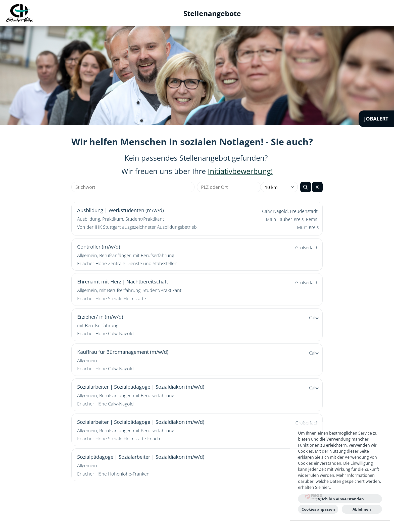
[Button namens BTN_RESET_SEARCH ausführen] (317, 187)
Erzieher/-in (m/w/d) (100, 317)
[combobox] (279, 187)
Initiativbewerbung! (240, 171)
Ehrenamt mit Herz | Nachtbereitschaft (123, 282)
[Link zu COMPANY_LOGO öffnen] (20, 13)
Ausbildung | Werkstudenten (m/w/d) (120, 210)
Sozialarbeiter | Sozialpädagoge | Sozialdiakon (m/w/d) (141, 387)
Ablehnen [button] (362, 509)
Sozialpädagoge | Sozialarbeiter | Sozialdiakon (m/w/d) (141, 457)
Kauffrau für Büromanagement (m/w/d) (123, 352)
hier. (326, 487)
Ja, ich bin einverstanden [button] (340, 499)
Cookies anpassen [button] (318, 509)
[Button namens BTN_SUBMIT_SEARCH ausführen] (306, 187)
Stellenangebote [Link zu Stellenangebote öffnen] (212, 13)
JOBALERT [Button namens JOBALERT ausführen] (376, 119)
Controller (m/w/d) (99, 247)
